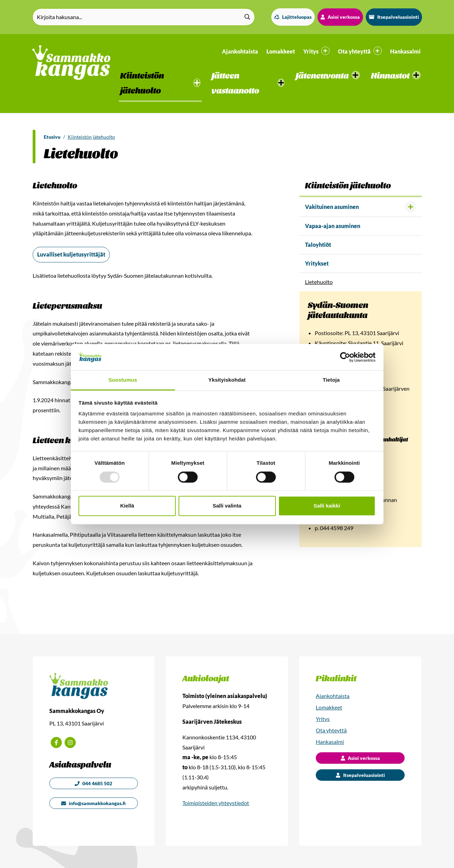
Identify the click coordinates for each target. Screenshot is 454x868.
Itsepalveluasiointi (394, 17)
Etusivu (52, 137)
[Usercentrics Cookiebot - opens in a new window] (345, 357)
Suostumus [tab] (123, 380)
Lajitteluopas (293, 17)
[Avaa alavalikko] (411, 207)
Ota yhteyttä (331, 730)
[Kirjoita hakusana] (144, 17)
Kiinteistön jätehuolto (91, 137)
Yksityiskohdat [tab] (227, 380)
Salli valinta (227, 506)
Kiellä (127, 506)
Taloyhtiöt (318, 245)
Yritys (323, 719)
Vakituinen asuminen (332, 207)
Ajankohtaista (240, 51)
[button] (160, 83)
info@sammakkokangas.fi (93, 803)
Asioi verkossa (340, 17)
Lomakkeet (281, 51)
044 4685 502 (93, 783)
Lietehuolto (319, 282)
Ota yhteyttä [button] (360, 51)
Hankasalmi (405, 51)
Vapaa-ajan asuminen (333, 226)
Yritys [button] (316, 51)
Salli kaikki (327, 506)
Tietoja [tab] (331, 380)
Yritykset (317, 263)
